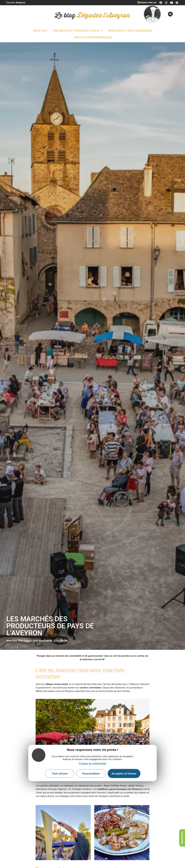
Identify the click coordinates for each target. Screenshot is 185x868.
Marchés (12, 641)
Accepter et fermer (124, 774)
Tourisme (16, 3)
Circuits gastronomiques (92, 37)
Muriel (64, 641)
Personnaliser (91, 774)
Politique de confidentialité (92, 764)
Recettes (40, 31)
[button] (170, 14)
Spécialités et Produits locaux (78, 31)
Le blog (92, 16)
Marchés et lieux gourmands (130, 31)
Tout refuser (60, 774)
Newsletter (182, 838)
